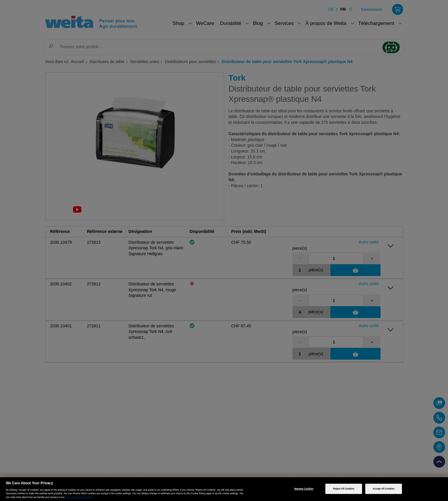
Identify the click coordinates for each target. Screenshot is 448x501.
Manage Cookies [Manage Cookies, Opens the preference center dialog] (304, 489)
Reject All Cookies (344, 489)
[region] (224, 489)
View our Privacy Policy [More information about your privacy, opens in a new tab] (79, 497)
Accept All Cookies (384, 489)
